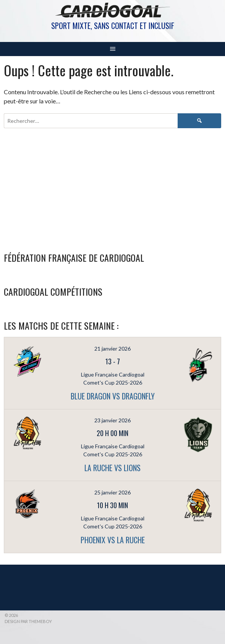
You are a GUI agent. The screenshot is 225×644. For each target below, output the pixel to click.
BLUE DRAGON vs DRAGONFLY (113, 396)
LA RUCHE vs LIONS (112, 468)
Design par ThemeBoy (28, 621)
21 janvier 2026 (112, 349)
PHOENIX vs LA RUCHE (113, 540)
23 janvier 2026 (112, 420)
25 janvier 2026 (112, 492)
